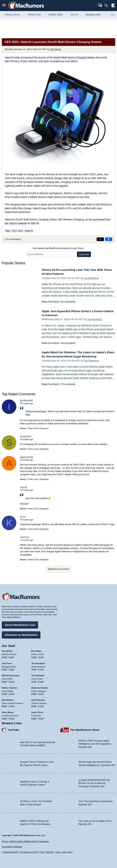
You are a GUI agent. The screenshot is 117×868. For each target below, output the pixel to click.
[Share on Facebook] (109, 239)
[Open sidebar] (113, 6)
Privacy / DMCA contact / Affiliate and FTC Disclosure (25, 841)
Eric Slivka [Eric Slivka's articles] (36, 650)
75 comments (68, 384)
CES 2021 (17, 231)
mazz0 (23, 487)
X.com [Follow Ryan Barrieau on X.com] (41, 705)
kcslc (23, 517)
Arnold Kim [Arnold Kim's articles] (7, 650)
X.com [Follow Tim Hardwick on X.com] (41, 681)
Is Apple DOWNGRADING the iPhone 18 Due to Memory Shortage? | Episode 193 (94, 782)
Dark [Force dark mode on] (70, 852)
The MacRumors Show (85, 729)
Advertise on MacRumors (21, 634)
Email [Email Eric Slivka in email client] (34, 656)
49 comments (68, 343)
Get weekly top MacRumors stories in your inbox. (59, 248)
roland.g (25, 537)
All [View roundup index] (113, 15)
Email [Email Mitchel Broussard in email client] (4, 681)
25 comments (13, 239)
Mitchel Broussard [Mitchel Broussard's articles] (11, 675)
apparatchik (27, 457)
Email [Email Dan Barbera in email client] (4, 705)
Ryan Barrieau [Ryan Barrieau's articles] (38, 699)
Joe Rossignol (91, 278)
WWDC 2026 (56, 15)
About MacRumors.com (20, 624)
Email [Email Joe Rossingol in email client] (34, 668)
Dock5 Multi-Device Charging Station (74, 57)
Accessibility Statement (12, 847)
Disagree (44, 428)
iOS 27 (74, 15)
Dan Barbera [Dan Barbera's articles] (8, 699)
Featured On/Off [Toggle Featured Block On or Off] (10, 852)
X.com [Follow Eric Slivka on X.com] (41, 656)
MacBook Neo (93, 15)
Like (36, 428)
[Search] (107, 6)
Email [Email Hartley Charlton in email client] (4, 693)
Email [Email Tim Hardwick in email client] (34, 681)
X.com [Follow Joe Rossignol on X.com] (41, 668)
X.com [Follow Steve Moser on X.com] (12, 717)
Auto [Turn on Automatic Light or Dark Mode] (58, 852)
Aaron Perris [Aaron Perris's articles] (37, 711)
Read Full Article (50, 302)
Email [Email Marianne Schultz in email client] (34, 693)
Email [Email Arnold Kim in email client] (4, 656)
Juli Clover (56, 49)
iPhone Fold (34, 15)
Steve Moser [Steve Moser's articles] (8, 711)
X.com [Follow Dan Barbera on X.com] (12, 705)
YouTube (14, 729)
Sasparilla (25, 436)
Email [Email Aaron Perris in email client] (34, 717)
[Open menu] (4, 6)
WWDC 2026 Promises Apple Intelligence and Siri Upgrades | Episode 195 (95, 743)
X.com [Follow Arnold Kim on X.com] (12, 656)
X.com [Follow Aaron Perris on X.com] (41, 717)
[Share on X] (100, 239)
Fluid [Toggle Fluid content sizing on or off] (42, 852)
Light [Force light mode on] (64, 852)
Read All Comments (59, 569)
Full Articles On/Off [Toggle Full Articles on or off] (28, 852)
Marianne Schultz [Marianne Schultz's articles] (40, 687)
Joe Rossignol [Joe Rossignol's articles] (38, 662)
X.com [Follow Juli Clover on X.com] (12, 668)
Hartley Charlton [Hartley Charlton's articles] (10, 687)
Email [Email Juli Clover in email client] (4, 668)
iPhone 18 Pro (13, 15)
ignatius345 (26, 400)
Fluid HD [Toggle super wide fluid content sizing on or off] (49, 852)
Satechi (29, 231)
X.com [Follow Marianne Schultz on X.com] (41, 693)
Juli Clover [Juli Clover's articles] (7, 662)
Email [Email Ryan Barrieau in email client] (34, 705)
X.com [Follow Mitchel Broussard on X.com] (12, 681)
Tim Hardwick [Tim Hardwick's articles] (38, 675)
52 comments (68, 302)
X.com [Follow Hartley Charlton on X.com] (12, 693)
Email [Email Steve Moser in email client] (4, 717)
